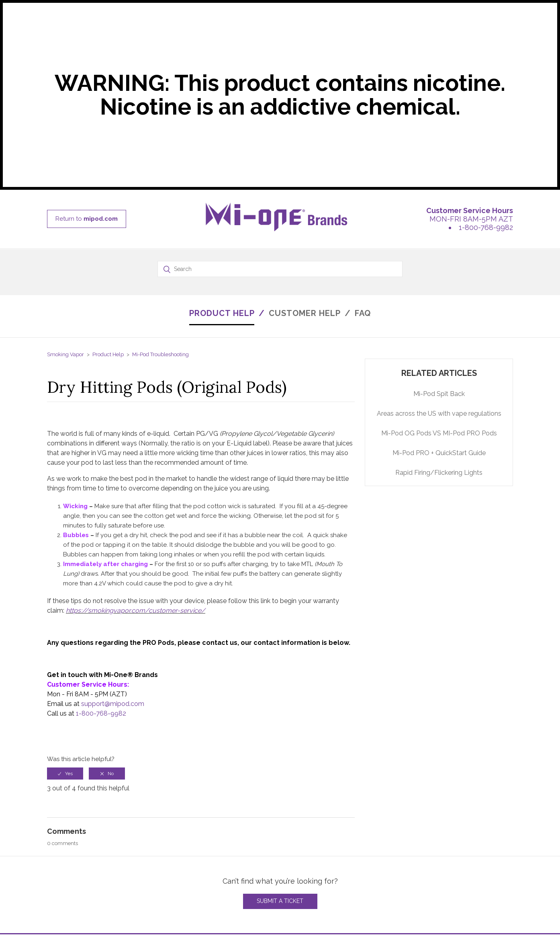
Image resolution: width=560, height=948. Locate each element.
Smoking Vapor (65, 354)
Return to (87, 219)
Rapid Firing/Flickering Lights (439, 473)
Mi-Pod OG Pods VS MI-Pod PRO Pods (439, 433)
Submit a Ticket (280, 901)
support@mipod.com (113, 704)
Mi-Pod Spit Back (439, 394)
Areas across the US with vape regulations (439, 413)
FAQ (363, 313)
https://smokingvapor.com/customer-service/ (136, 610)
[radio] (65, 774)
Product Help (108, 354)
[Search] (280, 269)
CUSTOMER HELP (305, 313)
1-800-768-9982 (486, 227)
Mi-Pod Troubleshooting (160, 354)
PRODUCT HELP (222, 313)
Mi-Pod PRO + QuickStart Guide (439, 453)
